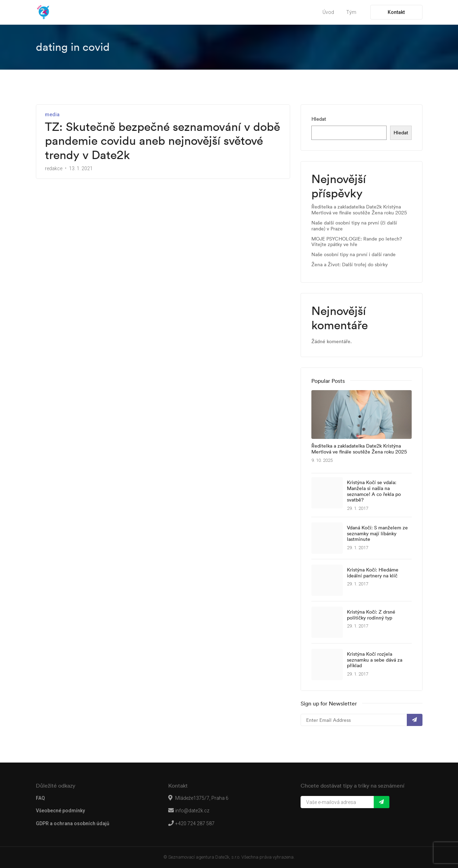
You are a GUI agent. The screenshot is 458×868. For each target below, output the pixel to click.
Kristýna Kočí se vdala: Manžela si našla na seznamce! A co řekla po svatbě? (374, 491)
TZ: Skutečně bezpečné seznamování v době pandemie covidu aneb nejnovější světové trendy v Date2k (162, 141)
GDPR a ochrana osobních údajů (73, 823)
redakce (54, 168)
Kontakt (396, 12)
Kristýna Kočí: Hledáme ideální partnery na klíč (373, 573)
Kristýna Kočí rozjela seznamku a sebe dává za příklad (375, 660)
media (52, 115)
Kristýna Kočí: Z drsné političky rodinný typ (371, 615)
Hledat (319, 119)
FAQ (40, 798)
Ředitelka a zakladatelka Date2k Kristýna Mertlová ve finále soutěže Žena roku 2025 (359, 210)
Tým (351, 12)
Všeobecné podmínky (60, 811)
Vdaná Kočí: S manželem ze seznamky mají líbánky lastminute (377, 534)
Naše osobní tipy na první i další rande (354, 255)
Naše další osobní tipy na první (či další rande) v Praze (354, 226)
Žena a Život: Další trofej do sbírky (350, 265)
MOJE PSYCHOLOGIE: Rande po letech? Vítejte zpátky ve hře (357, 242)
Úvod (328, 12)
